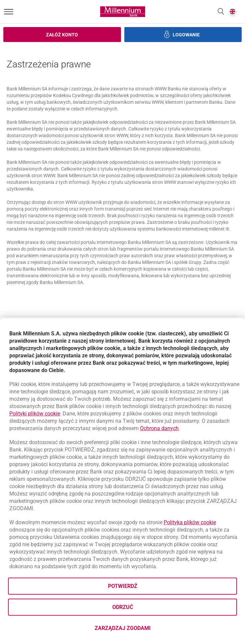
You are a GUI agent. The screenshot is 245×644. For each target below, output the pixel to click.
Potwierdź (123, 586)
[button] (221, 12)
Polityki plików (35, 414)
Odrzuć (123, 607)
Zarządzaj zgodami (149, 630)
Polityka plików (190, 522)
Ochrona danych (159, 428)
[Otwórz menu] (9, 12)
